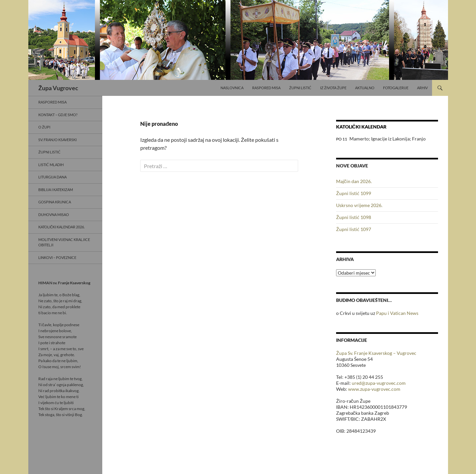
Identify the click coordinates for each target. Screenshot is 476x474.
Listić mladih (51, 165)
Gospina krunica (55, 202)
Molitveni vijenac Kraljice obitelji (64, 242)
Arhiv (422, 88)
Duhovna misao (54, 215)
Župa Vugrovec (58, 88)
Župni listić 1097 (354, 229)
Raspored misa (266, 88)
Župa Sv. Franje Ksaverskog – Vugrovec (376, 353)
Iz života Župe (333, 88)
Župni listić (300, 88)
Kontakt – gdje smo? (58, 115)
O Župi (44, 127)
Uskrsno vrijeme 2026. (359, 205)
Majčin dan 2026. (354, 181)
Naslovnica (232, 88)
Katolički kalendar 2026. (62, 227)
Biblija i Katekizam (56, 190)
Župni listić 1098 (354, 217)
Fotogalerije (396, 88)
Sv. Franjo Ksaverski (57, 140)
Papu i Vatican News (397, 313)
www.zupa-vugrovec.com (374, 389)
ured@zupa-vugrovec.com (379, 383)
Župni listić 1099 (354, 193)
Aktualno (365, 88)
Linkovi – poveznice (57, 257)
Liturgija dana (52, 177)
